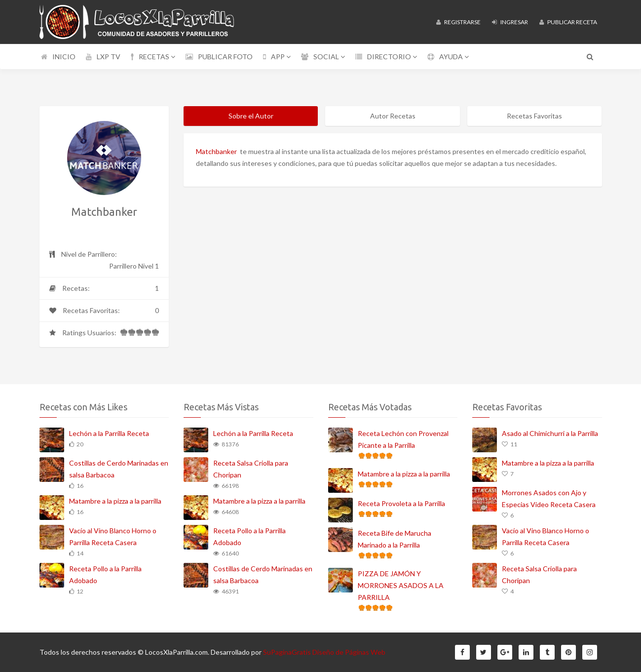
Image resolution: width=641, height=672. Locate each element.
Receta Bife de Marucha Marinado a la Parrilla (395, 539)
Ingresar (510, 22)
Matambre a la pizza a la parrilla (115, 501)
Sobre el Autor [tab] (251, 116)
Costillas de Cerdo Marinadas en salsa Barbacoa (119, 469)
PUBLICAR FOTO (219, 57)
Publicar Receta (568, 22)
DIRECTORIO (386, 57)
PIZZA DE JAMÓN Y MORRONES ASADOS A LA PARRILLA (401, 585)
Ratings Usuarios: (104, 335)
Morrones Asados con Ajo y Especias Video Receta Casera (549, 498)
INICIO (58, 57)
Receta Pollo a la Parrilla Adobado (105, 574)
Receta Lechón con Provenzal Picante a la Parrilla (403, 439)
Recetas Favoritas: (104, 311)
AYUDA (448, 57)
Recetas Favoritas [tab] (534, 116)
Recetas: (104, 288)
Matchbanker (216, 151)
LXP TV (103, 57)
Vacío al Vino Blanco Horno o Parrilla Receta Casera (113, 536)
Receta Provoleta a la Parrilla (401, 503)
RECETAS (153, 57)
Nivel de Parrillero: (104, 261)
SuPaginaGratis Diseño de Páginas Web (324, 652)
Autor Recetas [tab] (393, 116)
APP (277, 57)
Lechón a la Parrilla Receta (109, 433)
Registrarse (458, 22)
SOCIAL (323, 57)
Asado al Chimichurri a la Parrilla (550, 433)
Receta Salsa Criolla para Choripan (251, 469)
